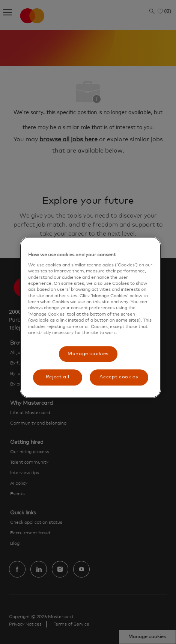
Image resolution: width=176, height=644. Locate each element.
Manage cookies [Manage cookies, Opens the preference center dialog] (88, 354)
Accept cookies (119, 377)
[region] (90, 317)
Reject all (58, 377)
